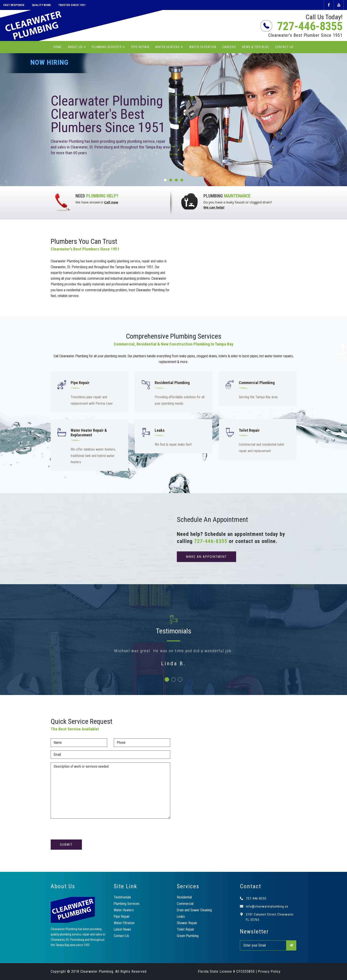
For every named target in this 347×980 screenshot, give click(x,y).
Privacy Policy (270, 971)
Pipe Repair (140, 47)
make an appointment (206, 557)
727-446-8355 (303, 26)
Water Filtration (203, 47)
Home (58, 47)
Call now (111, 202)
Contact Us (284, 47)
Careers (229, 47)
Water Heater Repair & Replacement (89, 433)
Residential (184, 897)
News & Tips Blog (256, 47)
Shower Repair (187, 923)
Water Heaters (168, 47)
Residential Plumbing (172, 383)
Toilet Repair (249, 430)
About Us (75, 47)
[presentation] (84, 831)
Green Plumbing (188, 936)
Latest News (123, 929)
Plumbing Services (107, 47)
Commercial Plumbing (257, 383)
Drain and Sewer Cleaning (194, 910)
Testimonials (122, 897)
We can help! (214, 207)
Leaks (160, 430)
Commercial (185, 904)
